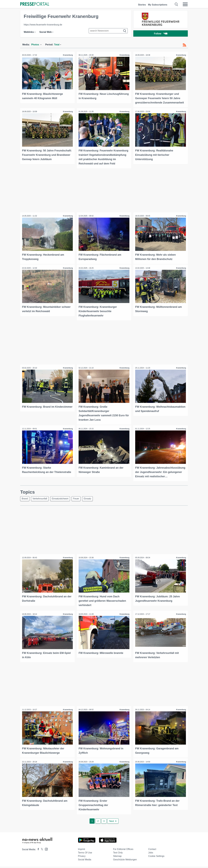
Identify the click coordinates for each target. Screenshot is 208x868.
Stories (142, 5)
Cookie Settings (156, 858)
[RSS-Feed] (184, 45)
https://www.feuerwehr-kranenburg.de (43, 25)
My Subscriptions (158, 5)
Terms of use (85, 854)
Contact (152, 851)
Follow (161, 34)
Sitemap (117, 858)
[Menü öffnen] (185, 4)
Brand (25, 501)
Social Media (85, 861)
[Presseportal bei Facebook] (37, 851)
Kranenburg (68, 55)
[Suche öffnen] (176, 4)
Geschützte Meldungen (125, 861)
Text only (118, 854)
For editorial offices (123, 851)
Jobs (151, 854)
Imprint (82, 851)
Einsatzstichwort (62, 501)
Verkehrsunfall (41, 501)
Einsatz (91, 501)
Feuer (79, 501)
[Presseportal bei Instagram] (45, 850)
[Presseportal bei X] (41, 851)
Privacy (82, 858)
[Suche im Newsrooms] (108, 31)
